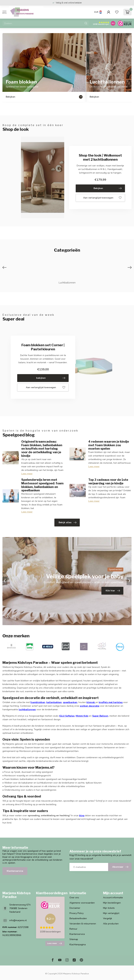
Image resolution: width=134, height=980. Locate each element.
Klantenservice (15, 871)
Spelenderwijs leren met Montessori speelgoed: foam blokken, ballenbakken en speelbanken (42, 485)
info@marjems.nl (18, 920)
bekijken (51, 378)
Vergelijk (108, 918)
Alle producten (111, 924)
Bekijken (108, 188)
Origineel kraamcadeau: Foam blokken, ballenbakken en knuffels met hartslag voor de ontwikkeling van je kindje (42, 449)
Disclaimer (75, 908)
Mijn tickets (109, 908)
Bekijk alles (67, 523)
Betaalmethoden (78, 918)
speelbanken (70, 702)
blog (82, 816)
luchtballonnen (27, 710)
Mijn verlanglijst (111, 913)
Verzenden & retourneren (83, 924)
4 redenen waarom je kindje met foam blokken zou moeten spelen (109, 445)
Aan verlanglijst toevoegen (102, 198)
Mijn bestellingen (112, 903)
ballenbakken (54, 702)
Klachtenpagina (78, 945)
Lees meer (27, 474)
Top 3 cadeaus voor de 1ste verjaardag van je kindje (108, 481)
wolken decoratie (90, 706)
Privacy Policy (77, 913)
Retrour (73, 929)
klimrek (91, 702)
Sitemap (74, 939)
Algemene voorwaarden (82, 903)
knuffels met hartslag (111, 702)
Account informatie (113, 898)
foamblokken (38, 702)
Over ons (74, 898)
